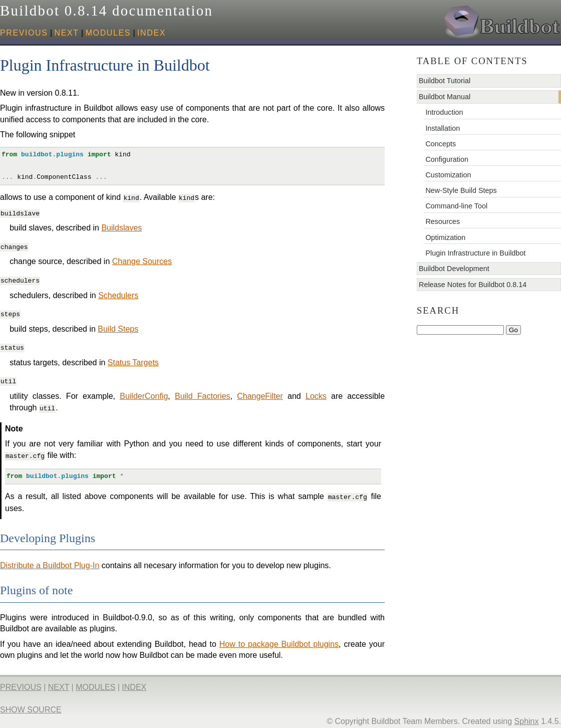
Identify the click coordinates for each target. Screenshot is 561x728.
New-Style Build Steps (461, 190)
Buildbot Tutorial (445, 81)
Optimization (445, 237)
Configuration (447, 159)
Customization (448, 175)
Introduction (444, 112)
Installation (443, 128)
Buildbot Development (454, 269)
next (67, 33)
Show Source (31, 706)
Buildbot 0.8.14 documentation (106, 11)
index (152, 33)
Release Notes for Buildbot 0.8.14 (473, 285)
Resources (443, 221)
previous (24, 33)
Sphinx (527, 717)
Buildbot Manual (445, 97)
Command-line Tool (456, 206)
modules (108, 33)
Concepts (441, 144)
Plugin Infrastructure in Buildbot (475, 253)
